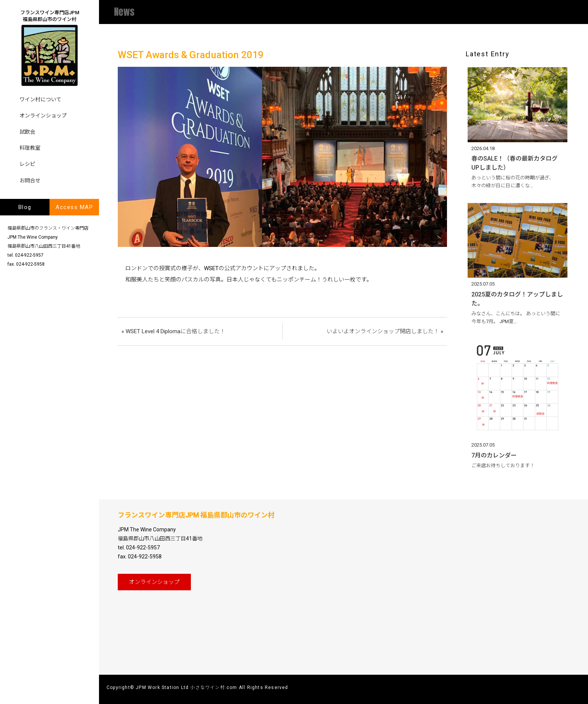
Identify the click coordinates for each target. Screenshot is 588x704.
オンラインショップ (43, 116)
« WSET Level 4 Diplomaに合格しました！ (173, 331)
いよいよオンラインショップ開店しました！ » (385, 331)
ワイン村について (40, 99)
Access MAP (74, 207)
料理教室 (30, 148)
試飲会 (27, 132)
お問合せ (30, 181)
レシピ (27, 164)
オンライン (154, 582)
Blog (25, 207)
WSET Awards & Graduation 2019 (191, 55)
